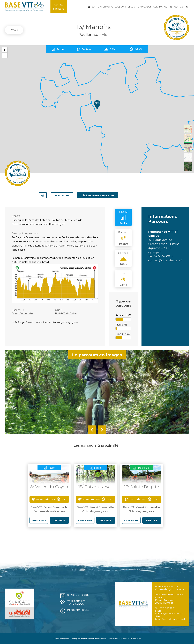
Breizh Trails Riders (66, 313)
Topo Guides (144, 7)
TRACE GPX (39, 520)
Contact (179, 7)
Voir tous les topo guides (76, 602)
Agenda (158, 7)
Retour (14, 30)
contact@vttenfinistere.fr (166, 260)
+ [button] (5, 50)
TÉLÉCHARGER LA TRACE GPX (98, 196)
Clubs (131, 7)
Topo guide (62, 196)
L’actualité (136, 638)
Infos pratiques (78, 610)
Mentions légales (61, 638)
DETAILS (59, 520)
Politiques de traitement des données (88, 638)
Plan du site (114, 638)
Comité (168, 7)
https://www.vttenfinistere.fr (171, 619)
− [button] (5, 55)
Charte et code (78, 595)
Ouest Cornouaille (22, 313)
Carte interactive (103, 7)
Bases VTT (120, 7)
